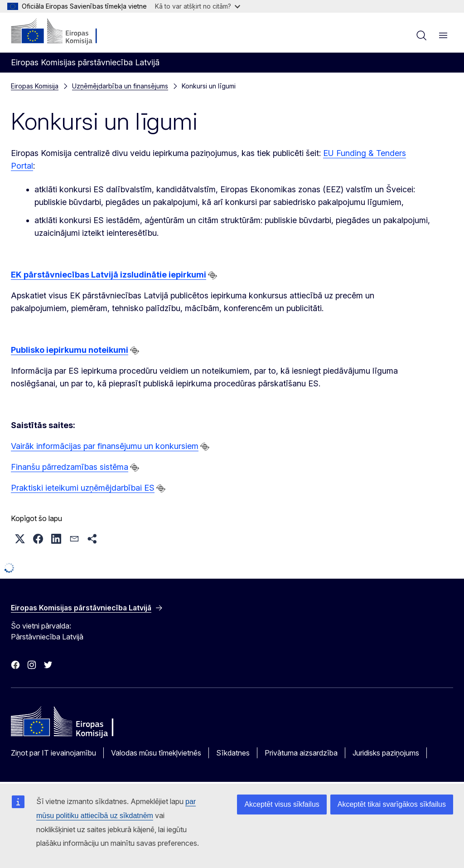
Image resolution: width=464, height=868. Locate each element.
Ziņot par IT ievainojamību (53, 753)
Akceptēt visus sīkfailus (282, 804)
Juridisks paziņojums (386, 753)
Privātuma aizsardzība (301, 753)
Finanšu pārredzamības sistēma (70, 467)
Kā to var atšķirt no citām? (198, 6)
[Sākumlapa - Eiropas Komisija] (66, 32)
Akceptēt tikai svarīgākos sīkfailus (392, 804)
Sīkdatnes (233, 753)
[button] (20, 539)
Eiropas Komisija (35, 86)
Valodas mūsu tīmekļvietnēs (156, 753)
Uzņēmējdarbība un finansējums (120, 86)
